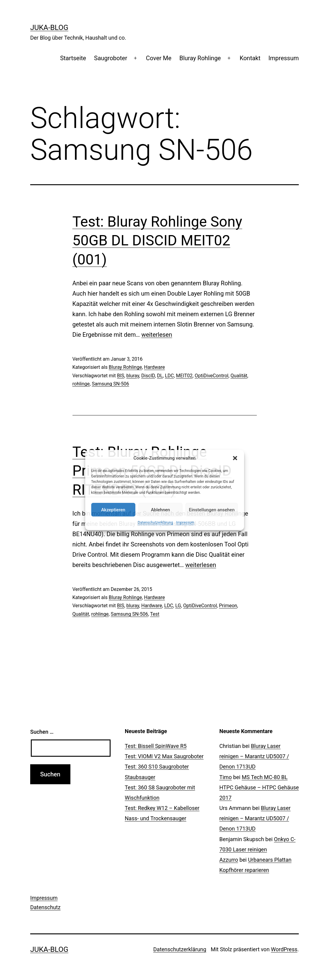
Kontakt (250, 58)
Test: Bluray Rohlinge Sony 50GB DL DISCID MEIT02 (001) (157, 241)
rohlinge (81, 384)
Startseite (73, 58)
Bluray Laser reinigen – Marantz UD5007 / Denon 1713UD (254, 756)
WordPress (284, 949)
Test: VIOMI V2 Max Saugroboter (164, 756)
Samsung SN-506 (110, 384)
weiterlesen (157, 335)
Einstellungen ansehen (212, 510)
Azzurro (229, 860)
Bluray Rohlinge (200, 58)
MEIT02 (184, 376)
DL (160, 376)
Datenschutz (45, 907)
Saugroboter (111, 58)
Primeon (228, 606)
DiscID (148, 376)
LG (178, 606)
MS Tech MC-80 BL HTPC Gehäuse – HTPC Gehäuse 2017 (259, 787)
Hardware (155, 367)
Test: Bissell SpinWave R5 (156, 746)
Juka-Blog (49, 28)
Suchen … (42, 732)
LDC (169, 376)
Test (155, 614)
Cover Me (159, 58)
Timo (226, 777)
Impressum (185, 523)
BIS (121, 376)
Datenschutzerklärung (155, 523)
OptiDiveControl (211, 376)
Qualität (239, 376)
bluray (133, 376)
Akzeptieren (113, 510)
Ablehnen (160, 510)
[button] (235, 458)
